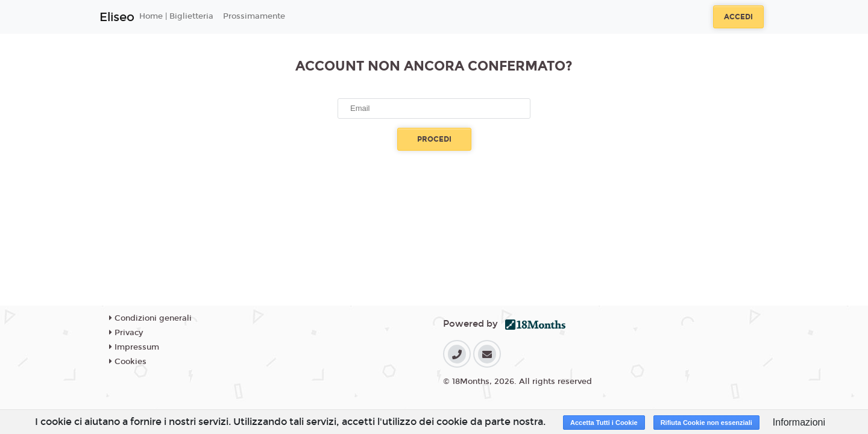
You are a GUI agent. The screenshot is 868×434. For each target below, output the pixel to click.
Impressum (134, 347)
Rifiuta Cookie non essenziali (706, 423)
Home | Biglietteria (176, 16)
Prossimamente (254, 16)
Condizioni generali (150, 318)
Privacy (126, 333)
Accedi (738, 17)
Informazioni (799, 422)
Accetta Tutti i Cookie (604, 423)
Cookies (128, 362)
